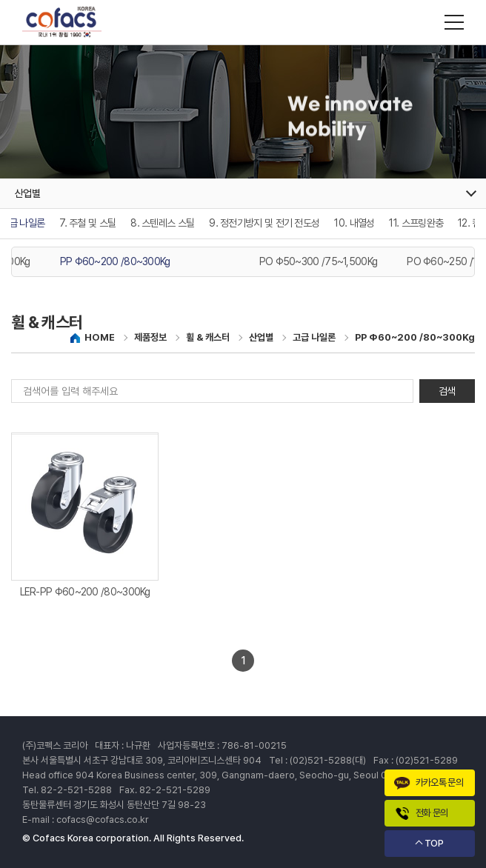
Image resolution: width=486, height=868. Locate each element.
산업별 (261, 337)
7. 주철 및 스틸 (87, 223)
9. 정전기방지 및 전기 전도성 (264, 223)
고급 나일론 (314, 337)
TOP (434, 843)
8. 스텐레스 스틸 (162, 223)
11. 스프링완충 (416, 223)
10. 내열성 (354, 223)
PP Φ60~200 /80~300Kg (115, 261)
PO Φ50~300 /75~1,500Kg (319, 261)
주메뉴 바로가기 (0, 0)
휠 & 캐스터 (208, 337)
